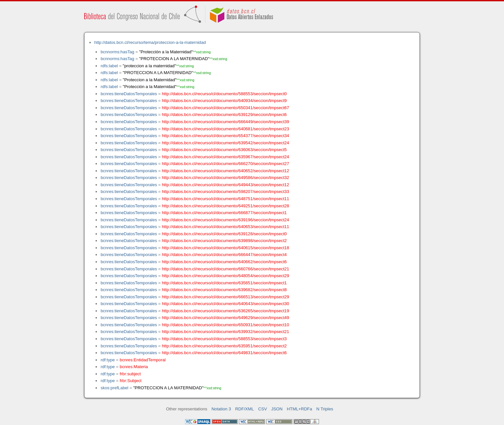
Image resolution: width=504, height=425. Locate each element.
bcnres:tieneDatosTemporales (129, 94)
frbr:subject (130, 374)
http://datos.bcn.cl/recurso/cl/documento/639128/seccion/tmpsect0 (224, 234)
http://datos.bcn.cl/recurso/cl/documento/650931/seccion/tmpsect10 (225, 325)
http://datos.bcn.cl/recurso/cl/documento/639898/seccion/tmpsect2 (224, 241)
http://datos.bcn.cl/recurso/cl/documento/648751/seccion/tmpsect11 (225, 199)
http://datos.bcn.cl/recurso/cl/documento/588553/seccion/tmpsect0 (224, 94)
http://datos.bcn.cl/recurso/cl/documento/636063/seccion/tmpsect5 (224, 150)
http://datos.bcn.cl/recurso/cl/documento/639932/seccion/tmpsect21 (225, 332)
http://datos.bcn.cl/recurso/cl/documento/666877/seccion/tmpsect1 (224, 213)
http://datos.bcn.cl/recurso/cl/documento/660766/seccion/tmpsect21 (225, 269)
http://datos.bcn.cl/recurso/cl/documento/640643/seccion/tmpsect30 (225, 304)
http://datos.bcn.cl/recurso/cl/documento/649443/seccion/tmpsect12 (225, 185)
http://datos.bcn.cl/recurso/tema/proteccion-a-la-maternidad (150, 42)
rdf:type (108, 360)
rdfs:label (109, 66)
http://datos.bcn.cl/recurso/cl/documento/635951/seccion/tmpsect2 (224, 346)
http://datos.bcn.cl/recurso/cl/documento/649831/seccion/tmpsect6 (224, 353)
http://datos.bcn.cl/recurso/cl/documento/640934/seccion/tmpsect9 (224, 101)
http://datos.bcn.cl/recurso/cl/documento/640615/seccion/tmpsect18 (225, 248)
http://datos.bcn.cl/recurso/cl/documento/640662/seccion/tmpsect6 (224, 262)
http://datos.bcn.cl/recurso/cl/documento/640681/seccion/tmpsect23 (225, 129)
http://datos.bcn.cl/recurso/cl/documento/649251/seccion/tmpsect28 (225, 206)
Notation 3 (221, 409)
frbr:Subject (131, 381)
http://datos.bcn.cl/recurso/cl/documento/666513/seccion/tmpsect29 (225, 297)
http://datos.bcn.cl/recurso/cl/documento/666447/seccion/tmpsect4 (224, 255)
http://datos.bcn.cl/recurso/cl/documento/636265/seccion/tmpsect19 (225, 311)
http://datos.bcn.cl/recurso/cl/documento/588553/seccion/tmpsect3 (224, 339)
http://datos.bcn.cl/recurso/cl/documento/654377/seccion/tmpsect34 (225, 136)
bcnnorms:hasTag (117, 52)
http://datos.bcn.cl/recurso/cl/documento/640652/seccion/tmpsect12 (225, 171)
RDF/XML (245, 409)
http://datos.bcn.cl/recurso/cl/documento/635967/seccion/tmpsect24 (225, 157)
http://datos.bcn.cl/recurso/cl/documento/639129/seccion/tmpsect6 (224, 115)
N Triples (325, 409)
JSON (277, 409)
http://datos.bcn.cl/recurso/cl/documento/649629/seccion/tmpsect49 (225, 318)
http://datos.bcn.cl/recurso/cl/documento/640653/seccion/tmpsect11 (225, 227)
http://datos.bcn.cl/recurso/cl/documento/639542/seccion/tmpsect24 (225, 143)
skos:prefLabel (114, 388)
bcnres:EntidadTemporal (143, 360)
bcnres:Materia (134, 367)
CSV (263, 409)
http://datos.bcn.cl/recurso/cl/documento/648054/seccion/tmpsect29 (225, 276)
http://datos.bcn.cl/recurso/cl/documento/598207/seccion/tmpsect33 (225, 192)
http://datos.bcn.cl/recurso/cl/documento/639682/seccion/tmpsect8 (224, 290)
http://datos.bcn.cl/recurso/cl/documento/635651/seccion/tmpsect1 (224, 283)
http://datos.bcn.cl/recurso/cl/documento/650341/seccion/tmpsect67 (225, 108)
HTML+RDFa (299, 409)
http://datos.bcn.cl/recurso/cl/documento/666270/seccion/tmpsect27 (225, 164)
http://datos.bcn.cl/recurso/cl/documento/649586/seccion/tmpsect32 (225, 178)
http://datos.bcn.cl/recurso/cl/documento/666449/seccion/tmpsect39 (225, 122)
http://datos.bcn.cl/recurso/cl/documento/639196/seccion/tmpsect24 (225, 220)
